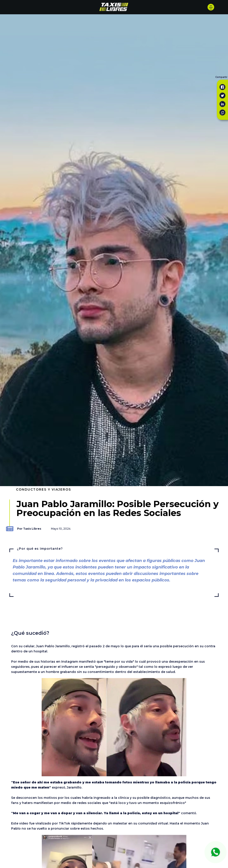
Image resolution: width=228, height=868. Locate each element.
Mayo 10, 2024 (61, 529)
